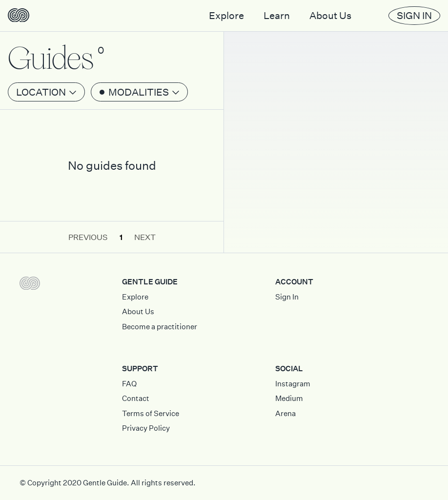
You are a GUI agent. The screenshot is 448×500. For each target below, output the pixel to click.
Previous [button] (88, 237)
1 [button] (121, 237)
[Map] (336, 126)
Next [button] (145, 237)
